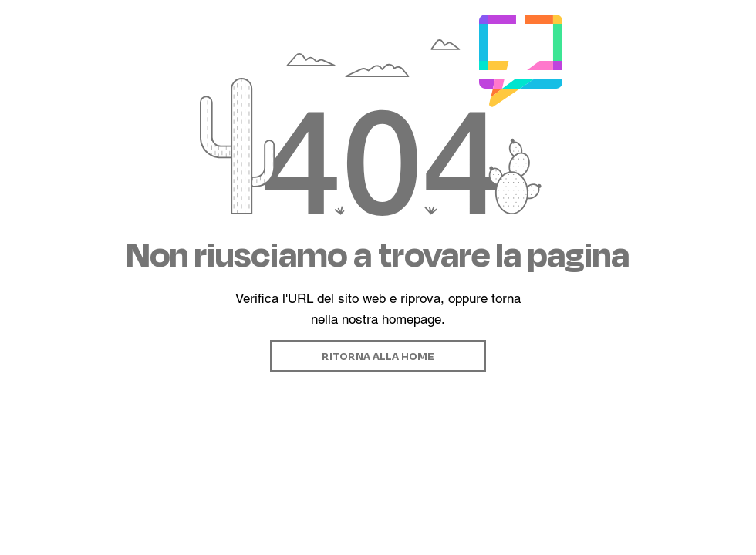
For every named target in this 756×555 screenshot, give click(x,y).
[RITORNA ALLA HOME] (378, 356)
